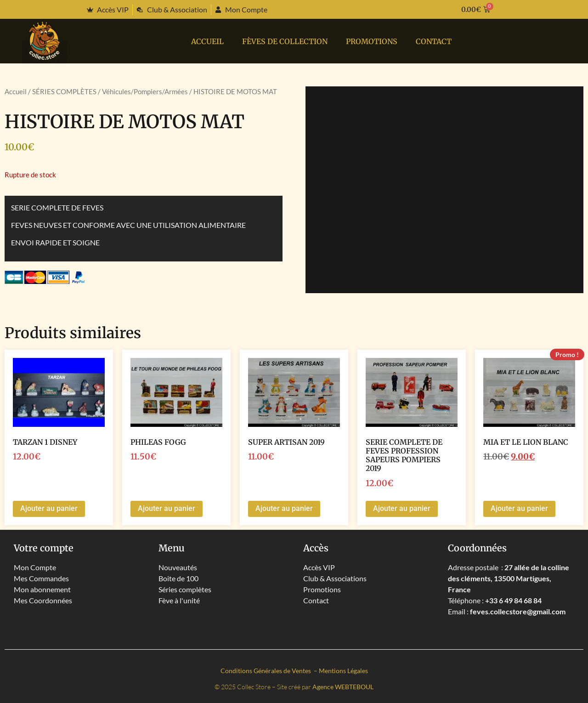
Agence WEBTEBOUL (343, 687)
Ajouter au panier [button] (49, 508)
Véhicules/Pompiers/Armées (145, 91)
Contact (434, 41)
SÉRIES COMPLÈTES (64, 91)
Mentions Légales (343, 671)
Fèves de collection (285, 41)
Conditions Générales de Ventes (266, 671)
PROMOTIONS (372, 41)
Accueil (207, 41)
